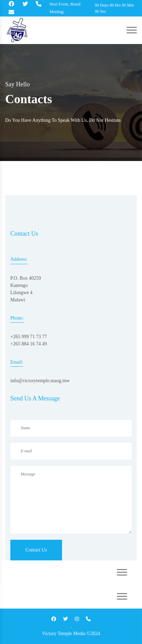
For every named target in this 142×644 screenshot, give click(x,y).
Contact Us (36, 550)
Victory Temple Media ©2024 (71, 634)
